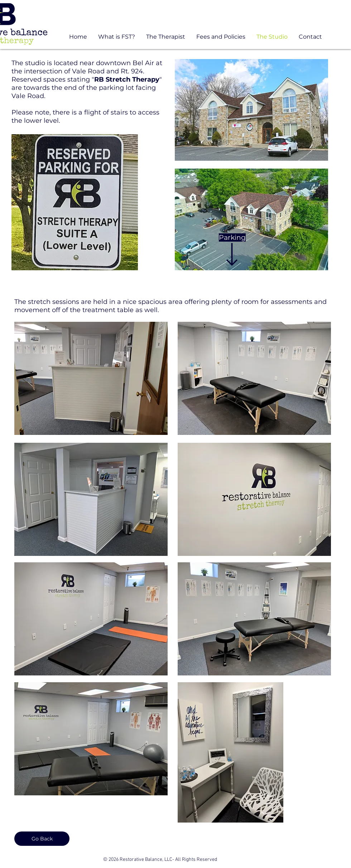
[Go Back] (42, 839)
